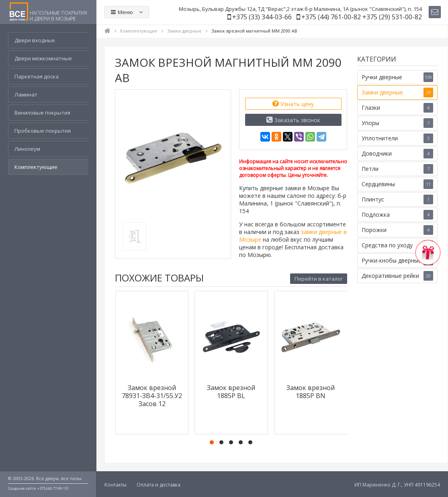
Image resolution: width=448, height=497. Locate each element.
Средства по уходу (397, 245)
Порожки (397, 230)
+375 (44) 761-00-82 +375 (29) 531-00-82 (362, 17)
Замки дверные (397, 92)
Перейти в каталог (319, 279)
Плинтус (397, 199)
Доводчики (397, 154)
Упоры (397, 123)
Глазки (397, 108)
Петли (397, 169)
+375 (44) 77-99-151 (53, 488)
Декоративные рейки (397, 276)
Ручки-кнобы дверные (397, 261)
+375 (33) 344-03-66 (262, 17)
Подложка (397, 215)
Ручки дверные (397, 77)
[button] (212, 442)
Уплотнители (397, 138)
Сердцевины (397, 184)
